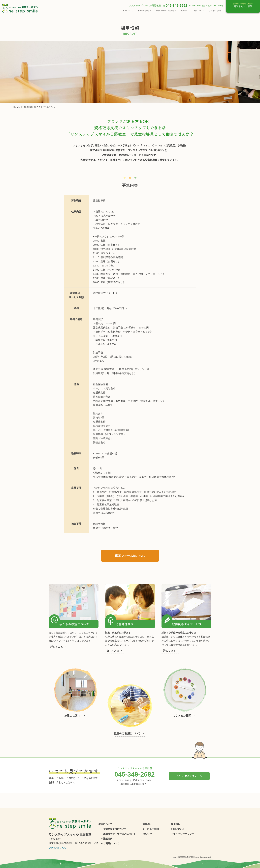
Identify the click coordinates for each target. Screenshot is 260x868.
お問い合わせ (178, 829)
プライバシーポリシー (183, 834)
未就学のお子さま (144, 11)
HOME (16, 107)
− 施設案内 (107, 839)
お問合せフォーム (189, 776)
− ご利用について (110, 843)
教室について (128, 11)
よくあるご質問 (215, 11)
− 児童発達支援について (114, 829)
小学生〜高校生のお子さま (166, 11)
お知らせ (147, 834)
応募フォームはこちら (130, 556)
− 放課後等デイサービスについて (118, 834)
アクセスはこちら (57, 848)
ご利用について (198, 11)
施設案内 (184, 11)
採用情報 (176, 824)
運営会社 (147, 824)
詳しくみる (58, 647)
